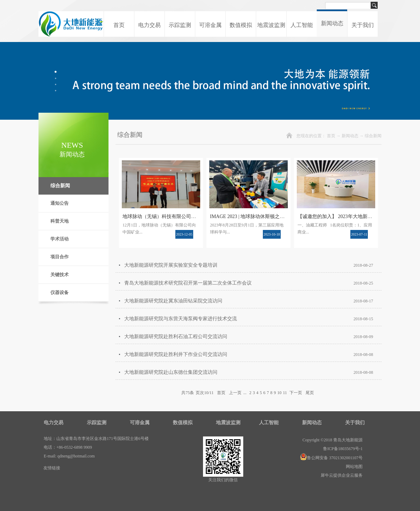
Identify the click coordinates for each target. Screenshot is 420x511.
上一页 (235, 393)
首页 (119, 25)
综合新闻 (373, 136)
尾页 (310, 393)
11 (285, 393)
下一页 (296, 393)
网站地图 (353, 467)
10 (279, 393)
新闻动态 (350, 136)
